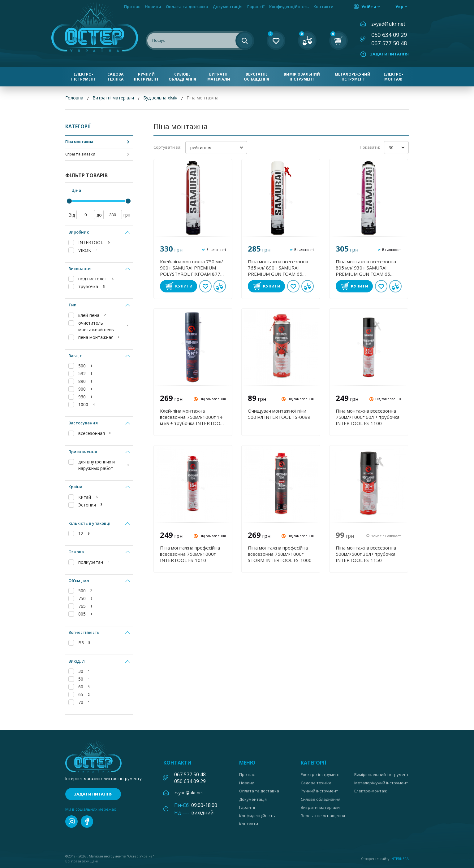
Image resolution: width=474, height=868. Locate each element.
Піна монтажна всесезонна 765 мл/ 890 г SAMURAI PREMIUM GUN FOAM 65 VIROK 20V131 (278, 268)
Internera (400, 859)
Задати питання (389, 54)
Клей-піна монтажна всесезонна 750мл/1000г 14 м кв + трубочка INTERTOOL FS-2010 (191, 417)
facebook (87, 822)
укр (399, 7)
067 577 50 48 (389, 43)
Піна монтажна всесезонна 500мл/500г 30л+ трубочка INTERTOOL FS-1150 (366, 554)
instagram (71, 822)
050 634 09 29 (389, 35)
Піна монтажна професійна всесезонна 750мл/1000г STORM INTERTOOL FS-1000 (280, 554)
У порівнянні (220, 286)
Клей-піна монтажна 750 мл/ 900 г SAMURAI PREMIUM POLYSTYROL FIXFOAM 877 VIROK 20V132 (192, 268)
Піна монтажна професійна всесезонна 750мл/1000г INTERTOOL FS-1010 (190, 554)
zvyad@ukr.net (388, 24)
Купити (184, 286)
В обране (205, 286)
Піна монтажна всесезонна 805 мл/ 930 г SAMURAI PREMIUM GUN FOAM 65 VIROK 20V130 (366, 268)
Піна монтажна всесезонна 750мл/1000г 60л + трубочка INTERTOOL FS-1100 (368, 417)
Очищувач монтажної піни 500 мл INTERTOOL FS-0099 (279, 414)
